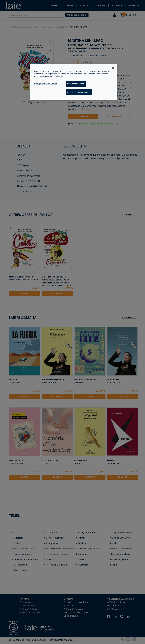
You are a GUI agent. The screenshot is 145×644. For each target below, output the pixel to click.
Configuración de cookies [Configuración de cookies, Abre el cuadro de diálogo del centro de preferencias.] (46, 84)
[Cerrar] (113, 68)
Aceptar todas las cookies (79, 92)
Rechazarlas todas (76, 84)
